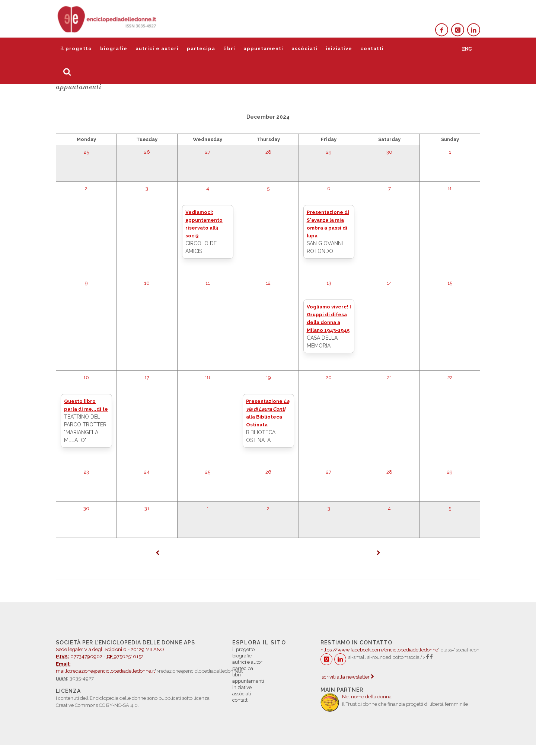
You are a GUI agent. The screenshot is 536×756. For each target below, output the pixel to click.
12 (268, 283)
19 (268, 377)
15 (450, 283)
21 (390, 377)
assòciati (304, 49)
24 (147, 472)
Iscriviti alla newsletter (347, 677)
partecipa (201, 49)
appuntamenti (263, 49)
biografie (114, 49)
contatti (372, 49)
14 (389, 283)
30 (389, 152)
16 (86, 377)
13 (329, 283)
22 (450, 377)
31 (147, 508)
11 (208, 283)
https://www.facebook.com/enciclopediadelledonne (379, 650)
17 (147, 377)
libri (229, 49)
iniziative (339, 49)
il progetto (76, 49)
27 (208, 152)
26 (147, 152)
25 (86, 152)
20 (329, 377)
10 (147, 283)
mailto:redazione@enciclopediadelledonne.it (105, 671)
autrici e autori (157, 49)
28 (268, 152)
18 (208, 377)
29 (329, 152)
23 (86, 472)
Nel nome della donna (367, 697)
